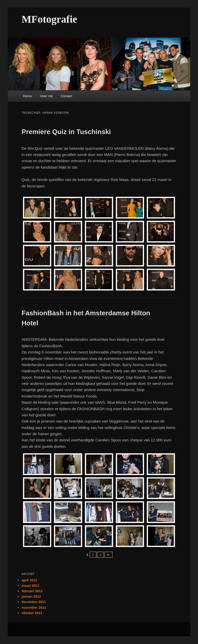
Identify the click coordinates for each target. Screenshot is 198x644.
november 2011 (34, 608)
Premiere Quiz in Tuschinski (66, 132)
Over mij (46, 96)
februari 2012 (32, 591)
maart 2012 (30, 586)
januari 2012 (31, 596)
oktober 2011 (32, 613)
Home (27, 96)
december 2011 (34, 602)
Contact (66, 96)
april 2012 (29, 580)
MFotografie (49, 19)
